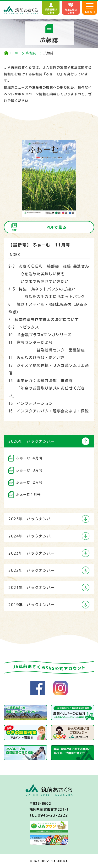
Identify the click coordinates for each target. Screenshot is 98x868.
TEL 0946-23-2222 (49, 815)
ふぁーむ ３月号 (29, 470)
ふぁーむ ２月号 (29, 482)
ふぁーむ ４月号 (29, 458)
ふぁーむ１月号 (28, 495)
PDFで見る (57, 227)
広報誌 (31, 53)
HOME (15, 53)
